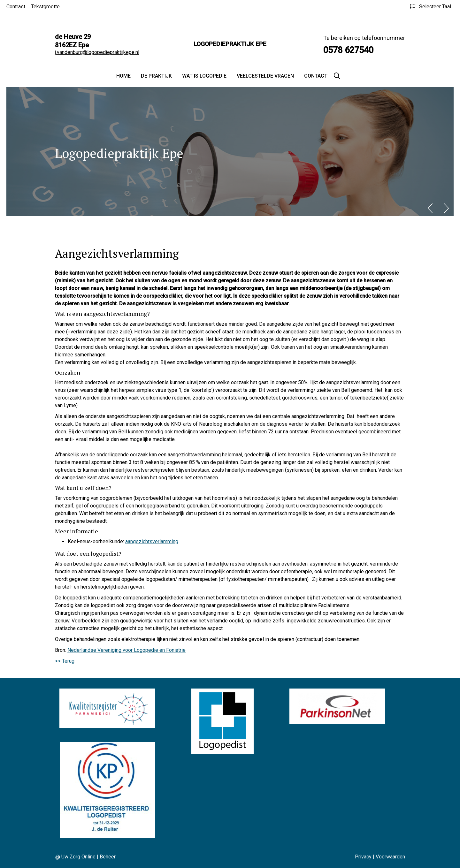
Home (123, 76)
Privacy (363, 857)
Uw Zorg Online (78, 857)
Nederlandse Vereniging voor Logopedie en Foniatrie (126, 650)
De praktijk (156, 76)
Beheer (108, 857)
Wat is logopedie (204, 76)
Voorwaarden (390, 857)
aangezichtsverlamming (152, 541)
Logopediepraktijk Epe (230, 44)
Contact (316, 76)
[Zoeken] (337, 76)
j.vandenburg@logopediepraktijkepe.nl (97, 52)
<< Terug (65, 661)
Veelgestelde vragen (265, 76)
